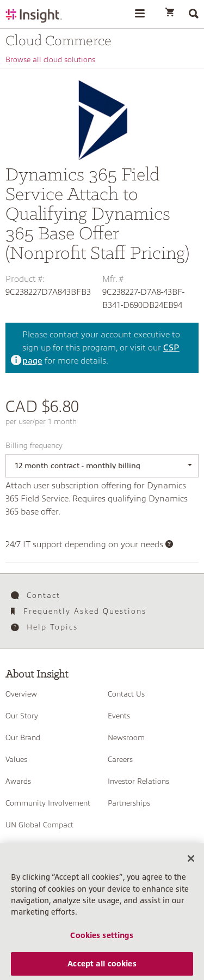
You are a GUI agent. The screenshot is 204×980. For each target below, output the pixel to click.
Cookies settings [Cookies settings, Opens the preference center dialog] (102, 938)
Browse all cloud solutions (50, 59)
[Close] (191, 861)
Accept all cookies (102, 966)
